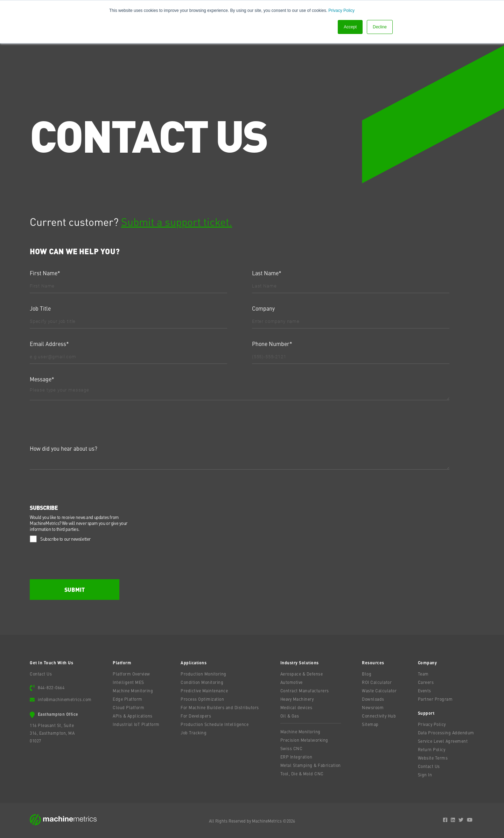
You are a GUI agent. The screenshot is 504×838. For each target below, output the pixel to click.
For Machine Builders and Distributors (220, 707)
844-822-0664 (51, 687)
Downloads (373, 699)
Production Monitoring (204, 674)
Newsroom (373, 707)
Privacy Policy (341, 11)
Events (425, 691)
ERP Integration (296, 757)
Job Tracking (194, 733)
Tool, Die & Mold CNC (302, 774)
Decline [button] (380, 27)
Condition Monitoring (202, 682)
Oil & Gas (290, 716)
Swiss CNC (292, 748)
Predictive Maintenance (204, 691)
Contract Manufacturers (305, 691)
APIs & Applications (133, 716)
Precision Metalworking (304, 740)
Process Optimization (202, 699)
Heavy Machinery (297, 699)
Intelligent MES (128, 682)
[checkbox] (251, 538)
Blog (367, 674)
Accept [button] (350, 27)
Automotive (292, 682)
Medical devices (296, 707)
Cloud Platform (128, 707)
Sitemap (370, 724)
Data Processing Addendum (446, 733)
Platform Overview (131, 674)
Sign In (425, 775)
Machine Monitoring (133, 691)
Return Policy (432, 749)
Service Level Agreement (443, 741)
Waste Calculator (379, 691)
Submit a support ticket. (177, 221)
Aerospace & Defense (302, 674)
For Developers (196, 716)
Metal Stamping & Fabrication (311, 765)
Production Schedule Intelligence (215, 724)
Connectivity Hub (379, 716)
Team (423, 674)
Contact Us (41, 674)
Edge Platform (128, 699)
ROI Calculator (377, 682)
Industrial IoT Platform (136, 724)
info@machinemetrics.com (65, 699)
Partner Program (435, 699)
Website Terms (433, 758)
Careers (426, 682)
